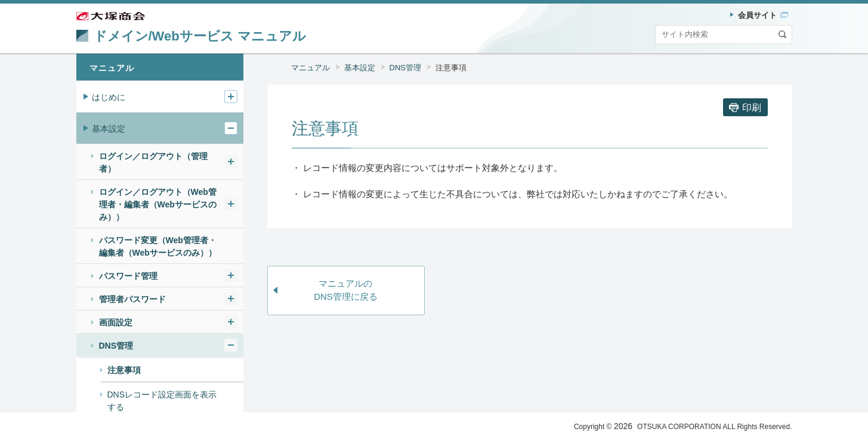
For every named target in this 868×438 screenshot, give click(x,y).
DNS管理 (405, 68)
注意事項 (451, 68)
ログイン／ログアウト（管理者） (153, 162)
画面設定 (116, 322)
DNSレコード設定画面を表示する (162, 401)
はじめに (109, 97)
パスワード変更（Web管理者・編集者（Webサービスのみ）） (158, 246)
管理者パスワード (132, 299)
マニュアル (311, 68)
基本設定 (360, 68)
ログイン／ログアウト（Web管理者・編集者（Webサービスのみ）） (158, 204)
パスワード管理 (128, 276)
